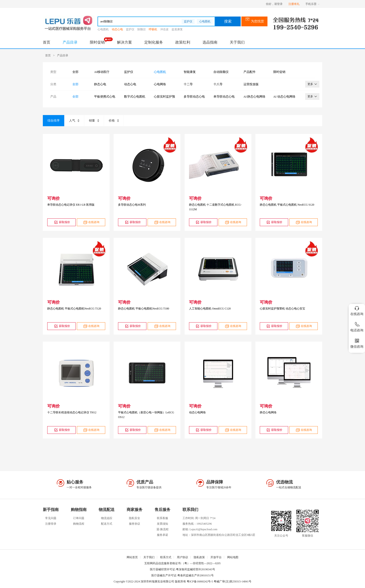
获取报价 (62, 222)
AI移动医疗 (102, 72)
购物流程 (79, 524)
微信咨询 (357, 342)
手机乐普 (313, 4)
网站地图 (233, 557)
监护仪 (188, 21)
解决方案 (125, 42)
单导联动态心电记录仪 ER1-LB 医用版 (71, 205)
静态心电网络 (268, 412)
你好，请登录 (274, 4)
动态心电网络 (197, 412)
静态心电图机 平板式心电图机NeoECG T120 (74, 309)
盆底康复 (177, 29)
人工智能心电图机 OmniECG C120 (210, 309)
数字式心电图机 (135, 97)
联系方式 (166, 557)
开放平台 (216, 557)
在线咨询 (91, 222)
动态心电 (117, 29)
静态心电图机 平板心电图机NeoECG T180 (144, 309)
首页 (47, 42)
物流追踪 (107, 518)
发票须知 (162, 524)
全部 (75, 72)
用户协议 (182, 557)
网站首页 (132, 557)
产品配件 (250, 72)
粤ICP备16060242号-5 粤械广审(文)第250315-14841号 (219, 581)
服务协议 (135, 524)
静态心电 (100, 84)
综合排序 (54, 121)
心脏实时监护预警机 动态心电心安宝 (282, 309)
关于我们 (237, 42)
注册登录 (51, 524)
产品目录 (70, 42)
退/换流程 (162, 529)
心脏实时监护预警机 (164, 97)
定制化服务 (154, 42)
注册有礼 (294, 4)
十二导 (188, 84)
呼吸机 (153, 29)
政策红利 (183, 42)
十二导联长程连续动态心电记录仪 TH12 (72, 412)
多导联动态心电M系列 (132, 205)
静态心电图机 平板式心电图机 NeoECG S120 (287, 205)
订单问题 (79, 518)
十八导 (218, 84)
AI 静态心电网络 (255, 97)
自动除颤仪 (221, 72)
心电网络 (160, 84)
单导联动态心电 (224, 97)
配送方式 (107, 524)
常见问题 (51, 518)
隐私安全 (135, 518)
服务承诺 (162, 535)
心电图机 (205, 21)
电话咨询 (357, 326)
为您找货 (255, 21)
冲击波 (164, 29)
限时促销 (97, 42)
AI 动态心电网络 (284, 97)
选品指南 (210, 42)
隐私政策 (199, 557)
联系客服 (162, 518)
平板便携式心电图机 (105, 97)
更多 (312, 84)
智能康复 (190, 72)
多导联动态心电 (194, 97)
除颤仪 (142, 29)
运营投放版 (251, 84)
